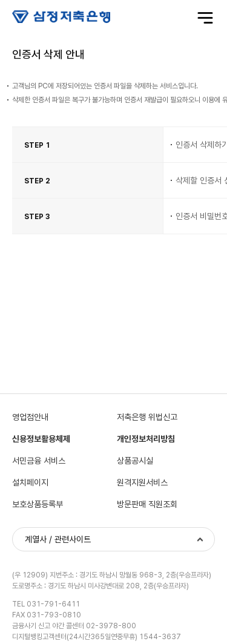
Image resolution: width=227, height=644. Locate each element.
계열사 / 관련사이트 (58, 539)
